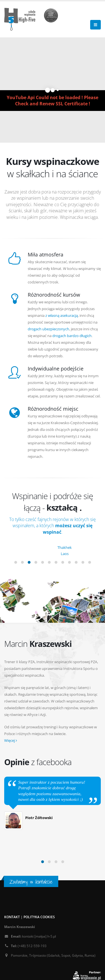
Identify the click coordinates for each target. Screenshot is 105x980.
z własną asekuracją (62, 315)
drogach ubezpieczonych (48, 329)
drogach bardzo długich (72, 336)
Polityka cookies (39, 917)
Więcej (11, 740)
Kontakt (12, 917)
